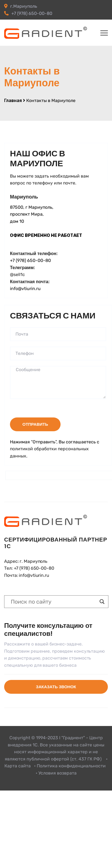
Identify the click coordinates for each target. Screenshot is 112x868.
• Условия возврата (56, 773)
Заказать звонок (56, 687)
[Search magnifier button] (102, 602)
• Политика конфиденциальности (70, 766)
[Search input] (54, 602)
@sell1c (17, 274)
